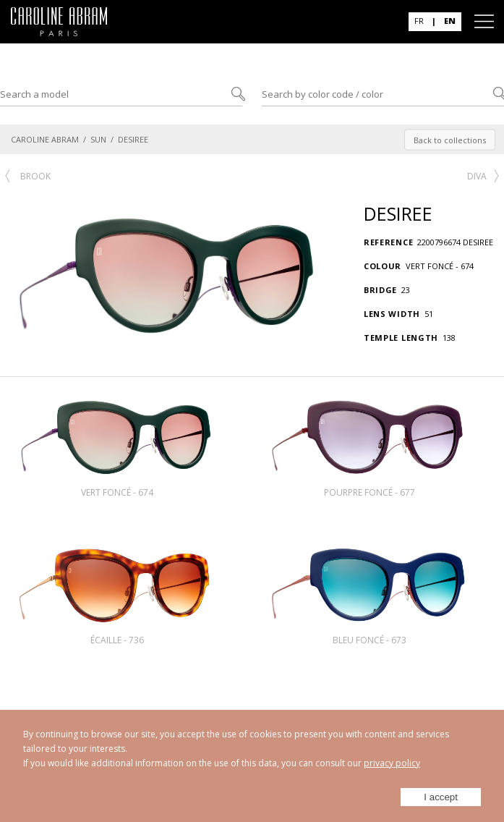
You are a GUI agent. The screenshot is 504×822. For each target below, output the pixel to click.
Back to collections (450, 139)
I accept (441, 797)
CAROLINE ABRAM (45, 139)
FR (419, 21)
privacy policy (392, 763)
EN (450, 21)
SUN (98, 139)
